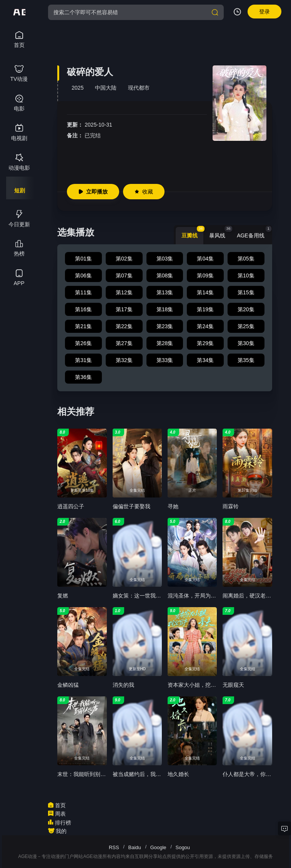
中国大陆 (106, 88)
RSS (114, 847)
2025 (77, 88)
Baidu (135, 847)
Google (158, 847)
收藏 (144, 192)
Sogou (183, 847)
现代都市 (139, 88)
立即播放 (93, 192)
